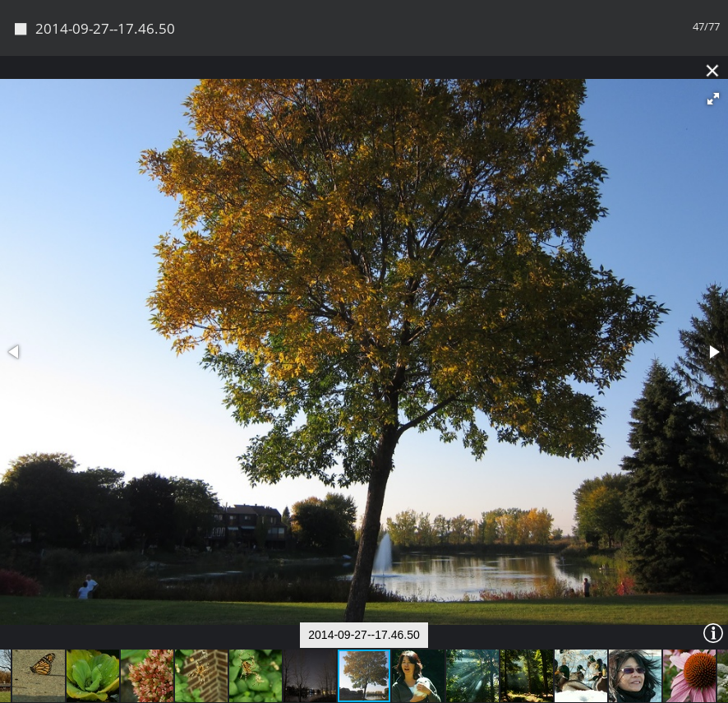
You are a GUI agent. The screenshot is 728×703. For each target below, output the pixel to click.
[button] (713, 99)
